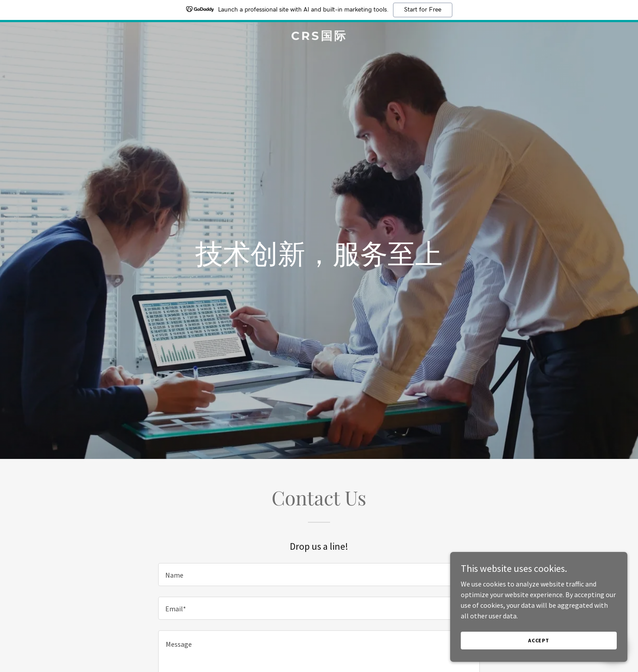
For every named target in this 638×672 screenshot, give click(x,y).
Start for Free (423, 10)
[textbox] (319, 575)
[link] (319, 37)
